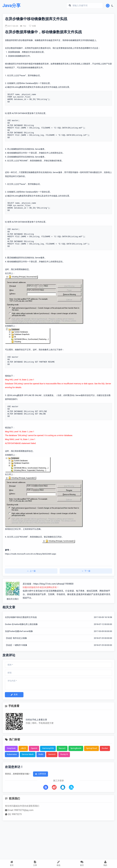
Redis (41, 754)
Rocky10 (64, 754)
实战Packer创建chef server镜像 (19, 631)
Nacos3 (62, 748)
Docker (105, 748)
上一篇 (31, 571)
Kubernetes (12, 754)
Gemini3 (52, 754)
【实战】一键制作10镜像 (16, 645)
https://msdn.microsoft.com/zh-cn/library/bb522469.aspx (31, 554)
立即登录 (41, 774)
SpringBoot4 (76, 748)
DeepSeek (11, 748)
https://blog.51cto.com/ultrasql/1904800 (53, 584)
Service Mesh (28, 754)
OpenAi (34, 748)
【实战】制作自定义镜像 (16, 638)
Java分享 (12, 6)
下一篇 (86, 571)
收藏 (32, 26)
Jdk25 (23, 748)
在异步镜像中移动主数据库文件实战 (21, 617)
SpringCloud (91, 748)
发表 (14, 694)
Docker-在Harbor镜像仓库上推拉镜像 (21, 624)
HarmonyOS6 (48, 748)
